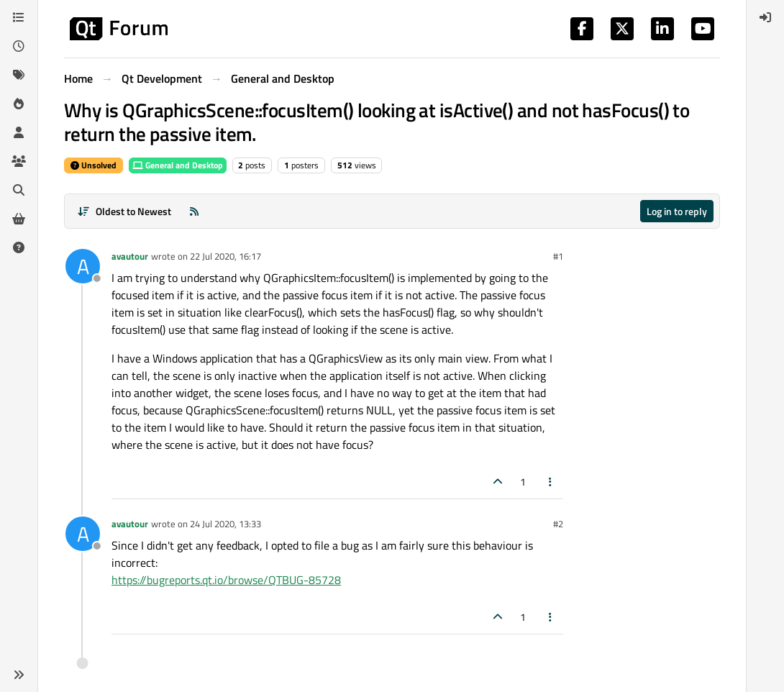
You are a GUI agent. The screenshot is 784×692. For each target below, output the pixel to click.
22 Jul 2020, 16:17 (225, 256)
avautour (130, 256)
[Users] (19, 132)
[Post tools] (551, 482)
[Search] (19, 190)
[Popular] (19, 104)
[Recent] (19, 46)
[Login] (765, 17)
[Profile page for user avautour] (83, 266)
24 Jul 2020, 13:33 (225, 524)
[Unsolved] (19, 247)
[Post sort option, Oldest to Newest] (124, 211)
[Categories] (19, 17)
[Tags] (19, 75)
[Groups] (19, 161)
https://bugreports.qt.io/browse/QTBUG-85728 (226, 580)
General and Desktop (178, 165)
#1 (558, 256)
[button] (19, 675)
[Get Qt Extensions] (19, 219)
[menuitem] (765, 17)
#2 (558, 524)
